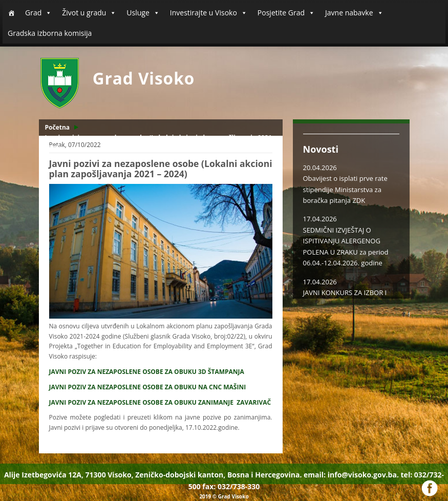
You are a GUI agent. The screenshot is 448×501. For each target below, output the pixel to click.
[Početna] (11, 13)
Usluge (143, 13)
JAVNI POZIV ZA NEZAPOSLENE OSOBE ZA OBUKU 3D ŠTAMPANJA (147, 372)
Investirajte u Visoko (209, 13)
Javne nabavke (354, 13)
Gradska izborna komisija (50, 33)
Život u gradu (89, 13)
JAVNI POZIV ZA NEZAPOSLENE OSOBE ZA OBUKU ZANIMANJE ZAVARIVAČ (160, 402)
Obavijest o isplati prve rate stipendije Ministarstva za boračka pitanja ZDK (345, 189)
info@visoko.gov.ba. (363, 475)
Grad (38, 13)
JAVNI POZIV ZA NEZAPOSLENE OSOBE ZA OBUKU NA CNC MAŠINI (148, 387)
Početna (58, 127)
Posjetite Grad (286, 13)
